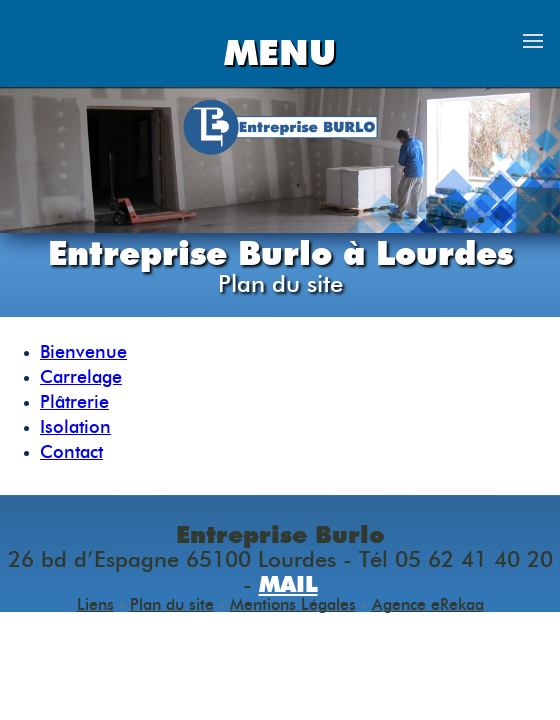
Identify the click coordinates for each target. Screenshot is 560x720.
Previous (28, 160)
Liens (95, 605)
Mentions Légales (293, 605)
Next (532, 160)
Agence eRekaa (428, 605)
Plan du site (172, 605)
